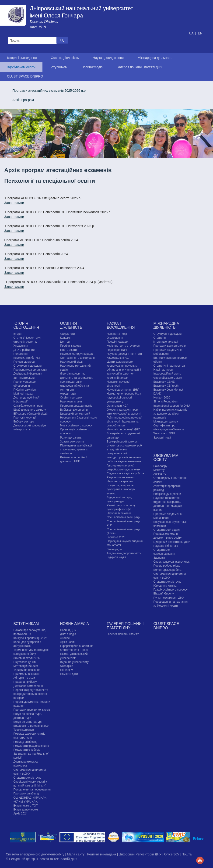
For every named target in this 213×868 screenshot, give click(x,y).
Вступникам (58, 67)
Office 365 (172, 854)
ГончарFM (66, 670)
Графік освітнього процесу (170, 590)
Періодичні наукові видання (125, 541)
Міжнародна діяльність (155, 58)
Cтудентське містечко (167, 582)
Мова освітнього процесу (76, 426)
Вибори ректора (24, 422)
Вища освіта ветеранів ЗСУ (31, 726)
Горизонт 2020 (116, 537)
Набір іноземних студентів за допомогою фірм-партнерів (170, 414)
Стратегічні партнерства (169, 366)
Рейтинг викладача (102, 854)
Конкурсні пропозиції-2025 (30, 638)
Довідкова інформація (28, 374)
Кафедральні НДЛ (118, 358)
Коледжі (65, 338)
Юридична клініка (165, 586)
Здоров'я (159, 558)
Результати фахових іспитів (31, 746)
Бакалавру (160, 466)
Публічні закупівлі (25, 390)
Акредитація (68, 394)
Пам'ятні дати (69, 674)
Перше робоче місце (167, 566)
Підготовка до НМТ (26, 662)
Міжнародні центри (166, 422)
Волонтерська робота (167, 570)
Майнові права (23, 394)
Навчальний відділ (72, 362)
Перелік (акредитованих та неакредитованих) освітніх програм (31, 694)
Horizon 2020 (162, 398)
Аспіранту (160, 474)
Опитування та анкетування (78, 358)
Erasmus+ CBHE (164, 382)
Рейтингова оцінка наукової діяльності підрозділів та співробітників (124, 422)
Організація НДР (117, 406)
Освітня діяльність (65, 58)
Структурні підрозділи (27, 366)
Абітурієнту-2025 (24, 678)
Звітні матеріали (24, 378)
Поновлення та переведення (32, 790)
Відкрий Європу (163, 594)
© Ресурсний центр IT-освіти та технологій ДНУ (42, 859)
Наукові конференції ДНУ (123, 429)
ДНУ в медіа (68, 634)
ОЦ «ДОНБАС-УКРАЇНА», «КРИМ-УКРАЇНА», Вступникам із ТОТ (30, 802)
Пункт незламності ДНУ (169, 598)
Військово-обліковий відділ (31, 414)
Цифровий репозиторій (75, 414)
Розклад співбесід (25, 742)
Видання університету (74, 662)
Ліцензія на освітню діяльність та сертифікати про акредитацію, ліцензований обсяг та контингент (77, 382)
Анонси (65, 638)
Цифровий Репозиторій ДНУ (141, 854)
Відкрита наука (116, 557)
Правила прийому (25, 682)
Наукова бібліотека (119, 513)
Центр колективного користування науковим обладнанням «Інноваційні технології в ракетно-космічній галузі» (124, 370)
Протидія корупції (25, 418)
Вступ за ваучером (25, 810)
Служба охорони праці (28, 406)
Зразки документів (72, 442)
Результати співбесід (27, 750)
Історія (18, 334)
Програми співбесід (26, 794)
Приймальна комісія (26, 674)
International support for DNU (171, 406)
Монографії (114, 545)
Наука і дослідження (108, 58)
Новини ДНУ (68, 630)
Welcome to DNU (164, 433)
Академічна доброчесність (124, 553)
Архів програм (23, 100)
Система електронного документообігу (36, 854)
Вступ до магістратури (28, 722)
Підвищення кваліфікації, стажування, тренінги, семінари (76, 449)
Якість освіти (68, 350)
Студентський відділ (166, 530)
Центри (65, 342)
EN (200, 33)
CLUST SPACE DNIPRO (25, 76)
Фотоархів (66, 666)
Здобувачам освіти (21, 67)
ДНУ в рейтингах (24, 350)
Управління (21, 346)
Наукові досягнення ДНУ (123, 390)
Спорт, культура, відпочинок (171, 562)
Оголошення (115, 338)
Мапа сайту (76, 854)
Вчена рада (114, 549)
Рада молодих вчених (121, 477)
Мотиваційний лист (26, 666)
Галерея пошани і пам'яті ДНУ (140, 67)
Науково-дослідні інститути (124, 354)
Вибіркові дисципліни (74, 410)
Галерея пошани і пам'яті (123, 634)
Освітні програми (71, 398)
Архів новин (68, 642)
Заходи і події (162, 438)
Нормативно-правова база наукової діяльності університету (124, 398)
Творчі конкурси (24, 730)
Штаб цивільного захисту (30, 410)
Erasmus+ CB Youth (166, 386)
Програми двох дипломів (76, 406)
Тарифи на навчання (27, 670)
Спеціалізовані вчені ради (123, 517)
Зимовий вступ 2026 (26, 658)
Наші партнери (163, 370)
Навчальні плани (71, 402)
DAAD (157, 394)
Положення (21, 354)
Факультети (67, 334)
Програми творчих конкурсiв (32, 710)
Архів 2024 (20, 814)
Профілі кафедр (70, 346)
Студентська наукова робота (125, 473)
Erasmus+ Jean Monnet (168, 390)
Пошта (187, 854)
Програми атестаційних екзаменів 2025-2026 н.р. (49, 91)
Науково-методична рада (76, 354)
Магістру (159, 470)
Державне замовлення (28, 686)
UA (192, 33)
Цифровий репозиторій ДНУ (171, 542)
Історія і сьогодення (22, 58)
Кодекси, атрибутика (27, 358)
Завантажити (14, 203)
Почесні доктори (24, 362)
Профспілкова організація (30, 370)
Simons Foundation (165, 402)
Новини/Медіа (92, 67)
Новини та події (117, 334)
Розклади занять (71, 438)
